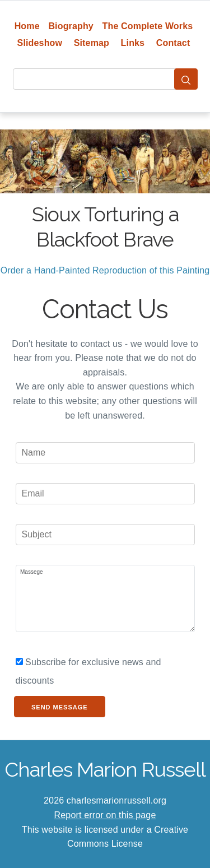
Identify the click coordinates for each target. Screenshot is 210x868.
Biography (71, 26)
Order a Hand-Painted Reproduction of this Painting (105, 270)
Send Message (60, 707)
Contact (173, 43)
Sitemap (92, 43)
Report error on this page (105, 815)
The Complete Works (148, 26)
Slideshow (40, 43)
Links (133, 43)
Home (27, 26)
